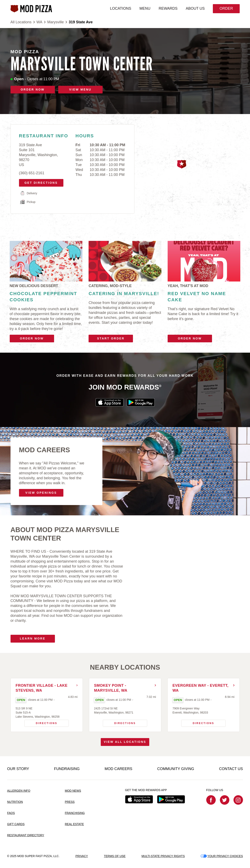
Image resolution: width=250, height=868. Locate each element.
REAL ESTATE (74, 824)
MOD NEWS (73, 791)
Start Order (111, 338)
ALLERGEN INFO (19, 791)
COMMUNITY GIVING (176, 769)
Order (226, 8)
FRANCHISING (75, 813)
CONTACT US (231, 769)
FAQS (11, 813)
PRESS (70, 802)
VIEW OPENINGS (41, 493)
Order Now (32, 338)
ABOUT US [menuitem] (195, 8)
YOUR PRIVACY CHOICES (222, 856)
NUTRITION (15, 802)
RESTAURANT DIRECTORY (26, 835)
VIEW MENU (80, 90)
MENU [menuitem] (145, 8)
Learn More (33, 638)
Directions (41, 722)
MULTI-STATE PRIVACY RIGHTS (163, 856)
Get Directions (40, 182)
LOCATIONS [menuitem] (121, 8)
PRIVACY (82, 856)
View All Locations (125, 742)
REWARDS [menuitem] (168, 8)
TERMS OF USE (115, 856)
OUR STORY (18, 769)
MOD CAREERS (118, 769)
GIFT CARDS (16, 824)
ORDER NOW (33, 90)
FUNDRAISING (67, 769)
